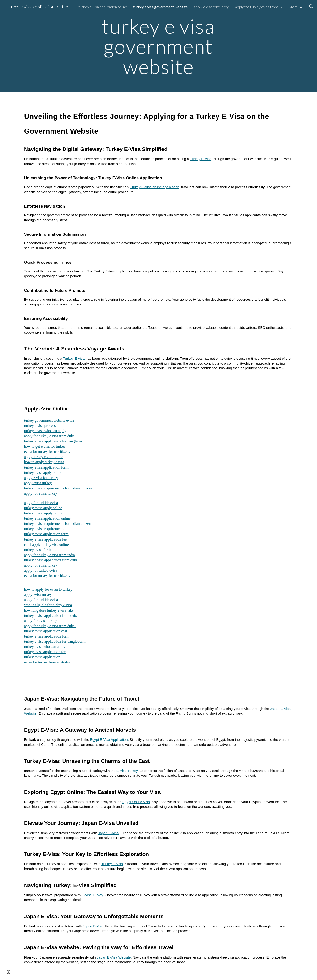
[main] (158, 46)
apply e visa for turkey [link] (211, 7)
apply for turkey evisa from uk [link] (259, 7)
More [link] (293, 7)
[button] (311, 7)
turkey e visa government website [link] (160, 7)
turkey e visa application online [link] (103, 7)
